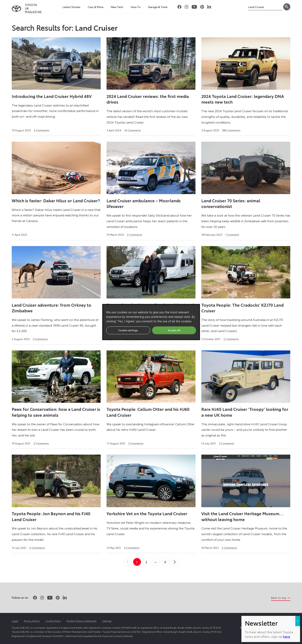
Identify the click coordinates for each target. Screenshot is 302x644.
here (287, 636)
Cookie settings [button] (128, 330)
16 (133, 130)
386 (231, 130)
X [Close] (298, 621)
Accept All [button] (174, 330)
